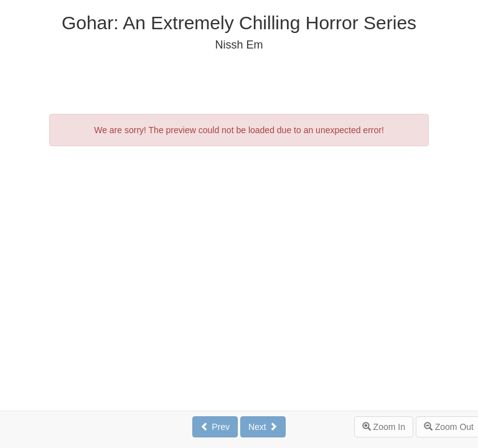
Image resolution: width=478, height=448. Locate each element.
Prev (215, 427)
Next (263, 427)
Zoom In (384, 427)
